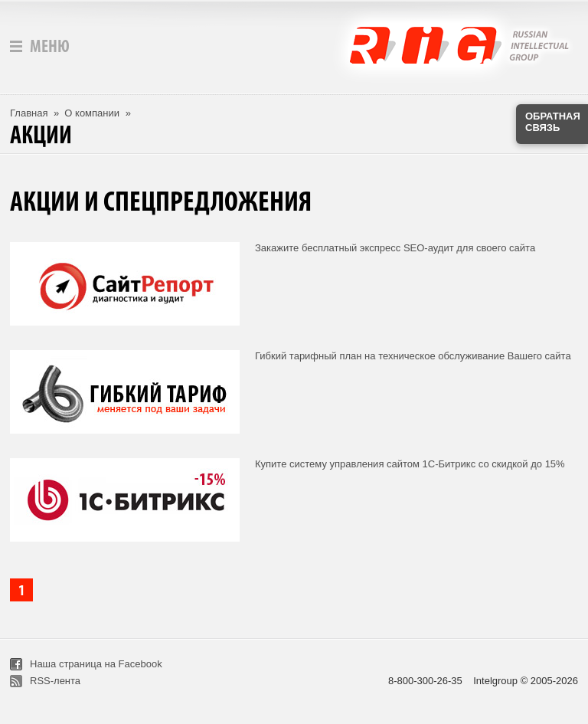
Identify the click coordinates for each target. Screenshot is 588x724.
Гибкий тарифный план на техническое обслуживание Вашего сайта (413, 356)
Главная (29, 113)
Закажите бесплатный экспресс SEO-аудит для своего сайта (395, 248)
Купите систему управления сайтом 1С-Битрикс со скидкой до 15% (410, 464)
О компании (92, 113)
